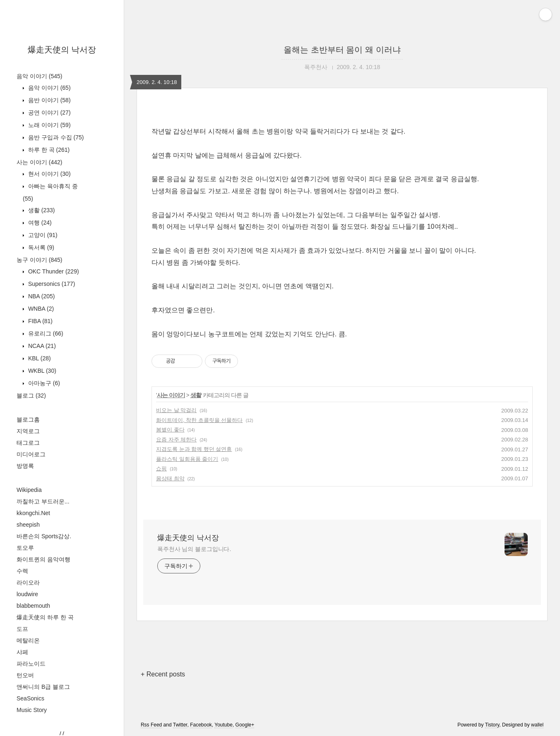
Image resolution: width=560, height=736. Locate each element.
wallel (537, 725)
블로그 (31, 396)
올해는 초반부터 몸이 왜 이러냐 (342, 50)
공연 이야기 (49, 113)
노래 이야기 (49, 125)
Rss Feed (151, 725)
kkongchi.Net (33, 513)
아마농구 (43, 383)
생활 (41, 210)
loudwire (27, 594)
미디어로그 (31, 454)
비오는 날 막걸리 (176, 410)
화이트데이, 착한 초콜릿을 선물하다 (199, 420)
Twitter (180, 725)
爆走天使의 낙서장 (62, 50)
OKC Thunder (53, 271)
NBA (41, 296)
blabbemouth (33, 606)
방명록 (25, 466)
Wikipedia (29, 490)
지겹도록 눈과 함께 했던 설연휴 (194, 449)
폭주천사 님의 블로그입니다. (194, 549)
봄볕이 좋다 (170, 430)
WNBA (40, 309)
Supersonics (51, 284)
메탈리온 (28, 640)
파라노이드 (31, 664)
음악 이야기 (39, 76)
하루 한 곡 (48, 150)
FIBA (40, 321)
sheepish (28, 525)
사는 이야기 (39, 162)
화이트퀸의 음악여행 (43, 559)
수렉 (22, 571)
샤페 (22, 652)
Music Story (32, 710)
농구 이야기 (39, 260)
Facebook (201, 725)
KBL (39, 358)
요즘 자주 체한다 (176, 440)
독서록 (40, 247)
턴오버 (25, 675)
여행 (39, 223)
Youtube (224, 725)
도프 (22, 629)
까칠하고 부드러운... (43, 501)
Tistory (492, 725)
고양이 (42, 235)
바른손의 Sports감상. (44, 536)
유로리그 (45, 333)
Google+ (245, 725)
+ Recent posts (163, 674)
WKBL (41, 371)
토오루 (25, 548)
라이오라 (28, 583)
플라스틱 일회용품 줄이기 (187, 459)
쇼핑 (161, 469)
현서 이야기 (49, 174)
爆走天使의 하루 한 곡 (45, 617)
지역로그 (28, 431)
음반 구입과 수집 (55, 137)
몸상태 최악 (170, 478)
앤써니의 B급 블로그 (43, 687)
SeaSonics (30, 698)
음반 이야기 (49, 100)
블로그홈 (28, 420)
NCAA (41, 346)
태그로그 (28, 443)
